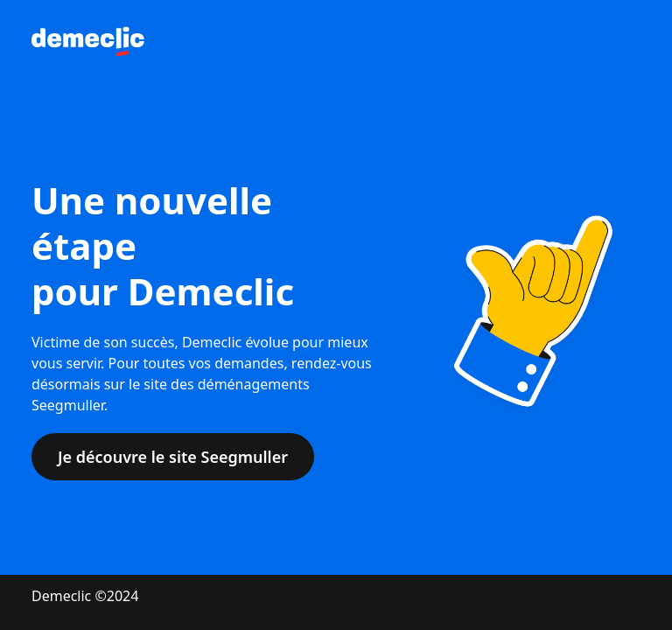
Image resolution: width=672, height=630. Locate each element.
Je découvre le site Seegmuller (173, 457)
